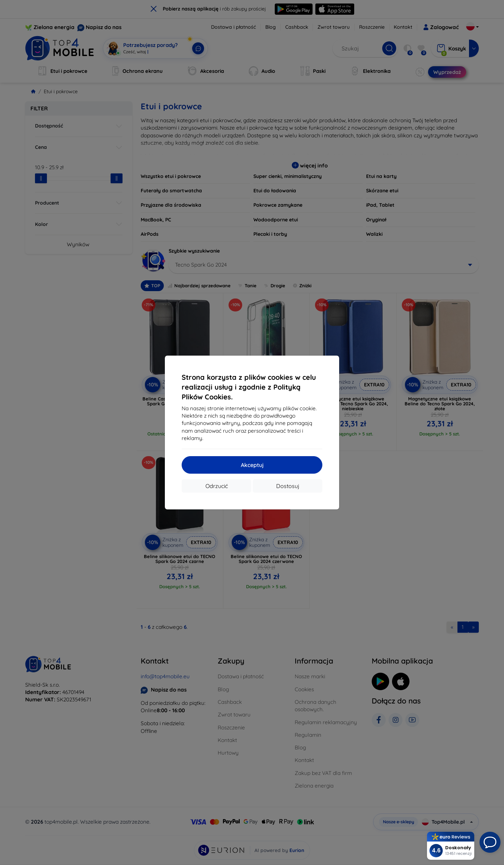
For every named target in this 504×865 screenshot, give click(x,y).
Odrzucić (217, 486)
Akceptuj (252, 465)
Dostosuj (288, 486)
